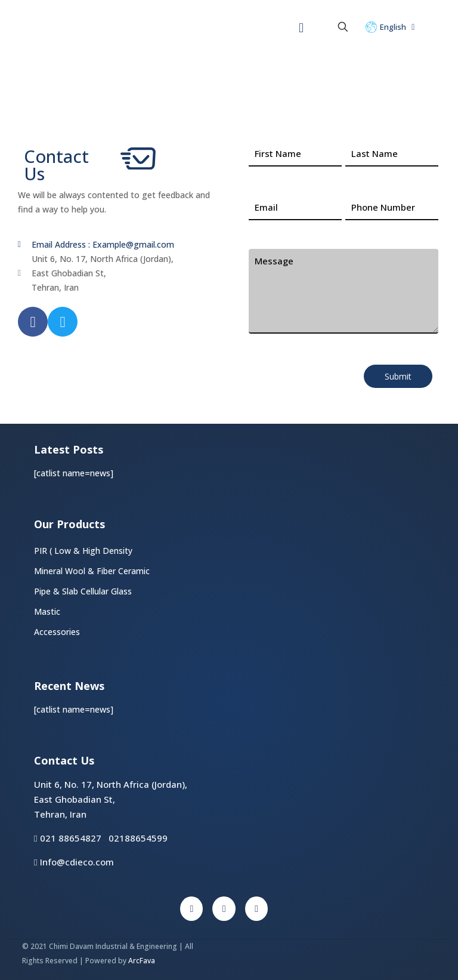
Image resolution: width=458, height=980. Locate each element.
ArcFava (142, 961)
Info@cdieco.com (74, 862)
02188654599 (138, 838)
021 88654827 (71, 838)
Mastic (47, 611)
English (392, 27)
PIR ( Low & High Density (83, 551)
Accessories (57, 632)
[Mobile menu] (301, 27)
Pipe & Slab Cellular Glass (83, 591)
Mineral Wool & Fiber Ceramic (92, 571)
